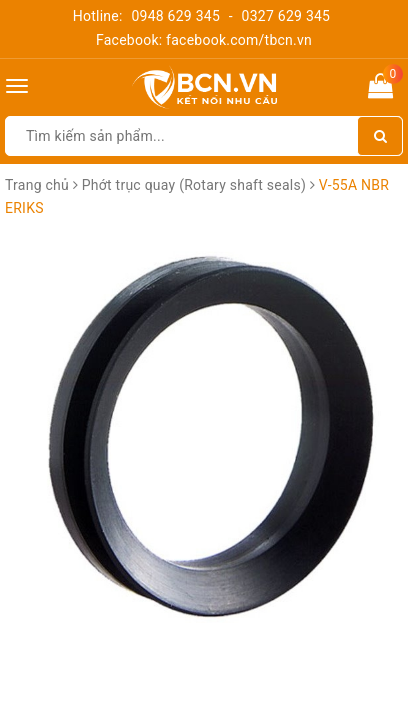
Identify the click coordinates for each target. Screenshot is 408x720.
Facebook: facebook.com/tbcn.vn (204, 40)
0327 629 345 (286, 16)
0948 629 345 (175, 16)
